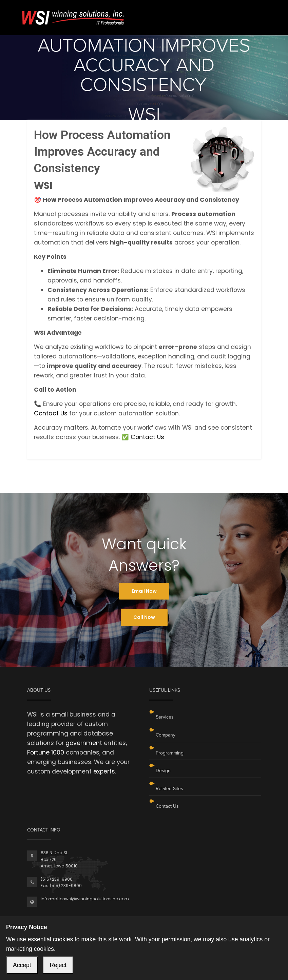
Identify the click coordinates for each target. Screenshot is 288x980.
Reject (58, 965)
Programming (170, 753)
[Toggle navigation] (257, 13)
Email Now (144, 591)
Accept (22, 965)
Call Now (144, 617)
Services (165, 717)
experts (104, 771)
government (84, 743)
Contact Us (51, 413)
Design (163, 771)
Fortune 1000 (46, 752)
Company (166, 735)
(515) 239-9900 (57, 879)
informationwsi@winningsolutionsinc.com (85, 899)
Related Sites (169, 789)
